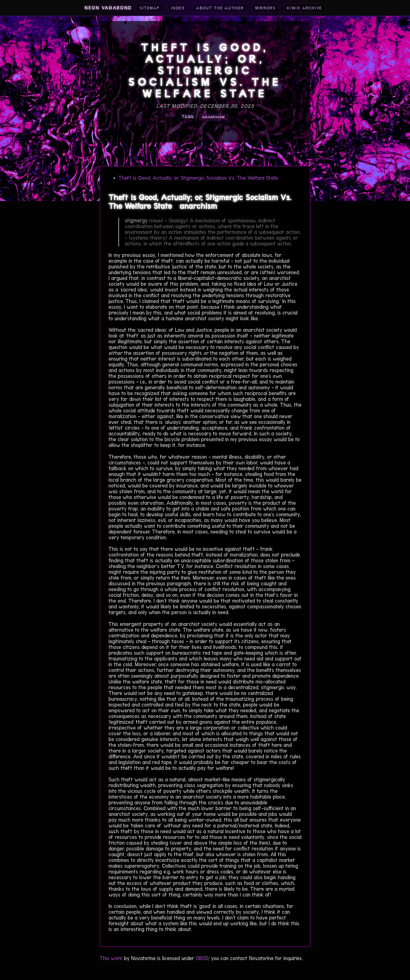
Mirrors (265, 8)
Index (178, 8)
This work (111, 958)
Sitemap (150, 8)
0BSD (202, 958)
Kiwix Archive (304, 8)
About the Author (220, 8)
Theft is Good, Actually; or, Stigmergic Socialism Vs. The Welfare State (198, 178)
